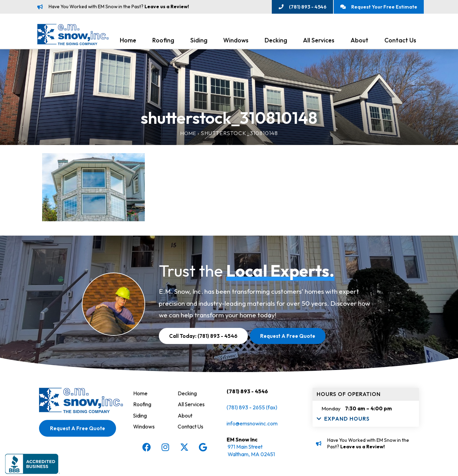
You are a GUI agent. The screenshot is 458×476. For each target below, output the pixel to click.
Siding (199, 42)
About (359, 42)
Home (128, 42)
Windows (236, 42)
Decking (276, 42)
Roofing (163, 42)
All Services (319, 42)
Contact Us (400, 42)
